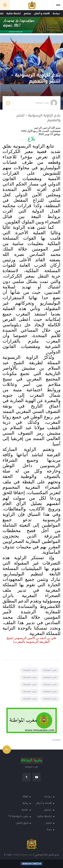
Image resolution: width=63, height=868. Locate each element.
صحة (49, 830)
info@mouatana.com (22, 855)
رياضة (25, 803)
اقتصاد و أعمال (42, 14)
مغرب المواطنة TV (18, 816)
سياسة (56, 14)
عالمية (25, 810)
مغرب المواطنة (50, 670)
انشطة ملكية (14, 14)
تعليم (49, 823)
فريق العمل (22, 823)
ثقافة (25, 797)
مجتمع (27, 14)
